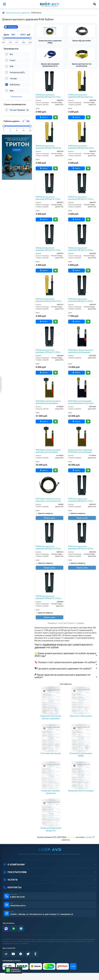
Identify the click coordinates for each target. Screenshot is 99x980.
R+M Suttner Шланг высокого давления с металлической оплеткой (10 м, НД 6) (48, 500)
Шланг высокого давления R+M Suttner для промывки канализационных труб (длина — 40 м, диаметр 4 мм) (82, 451)
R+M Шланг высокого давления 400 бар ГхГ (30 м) (48, 351)
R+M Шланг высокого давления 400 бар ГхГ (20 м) (80, 300)
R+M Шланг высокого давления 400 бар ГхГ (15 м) (48, 198)
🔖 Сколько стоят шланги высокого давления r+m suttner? (66, 662)
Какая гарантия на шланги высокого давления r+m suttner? (66, 676)
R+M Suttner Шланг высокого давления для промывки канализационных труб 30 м (48, 451)
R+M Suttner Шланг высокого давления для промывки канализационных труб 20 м (48, 402)
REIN (12, 91)
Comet (13, 60)
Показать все (17, 97)
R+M (12, 66)
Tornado (13, 79)
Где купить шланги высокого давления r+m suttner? (66, 669)
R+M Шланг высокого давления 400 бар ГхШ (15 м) (48, 300)
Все (11, 54)
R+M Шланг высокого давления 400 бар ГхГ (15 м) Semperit (48, 548)
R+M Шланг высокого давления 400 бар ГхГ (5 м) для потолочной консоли (49, 597)
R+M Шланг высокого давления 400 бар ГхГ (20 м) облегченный (80, 249)
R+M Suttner (11, 27)
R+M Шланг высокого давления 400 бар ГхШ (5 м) (80, 96)
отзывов (88, 837)
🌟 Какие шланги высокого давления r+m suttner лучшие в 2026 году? (66, 655)
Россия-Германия (17, 110)
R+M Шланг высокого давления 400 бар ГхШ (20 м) (48, 147)
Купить (44, 117)
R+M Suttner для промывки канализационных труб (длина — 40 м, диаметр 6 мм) (82, 402)
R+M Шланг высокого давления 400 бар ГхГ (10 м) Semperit (80, 500)
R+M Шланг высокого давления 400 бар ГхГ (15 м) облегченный (80, 198)
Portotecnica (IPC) (17, 73)
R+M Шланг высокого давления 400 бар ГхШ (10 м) (81, 147)
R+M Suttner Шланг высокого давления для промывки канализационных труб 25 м (81, 351)
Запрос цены (49, 518)
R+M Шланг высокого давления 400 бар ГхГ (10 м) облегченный (48, 96)
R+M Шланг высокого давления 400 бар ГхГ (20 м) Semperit (80, 548)
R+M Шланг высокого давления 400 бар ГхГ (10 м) (48, 249)
